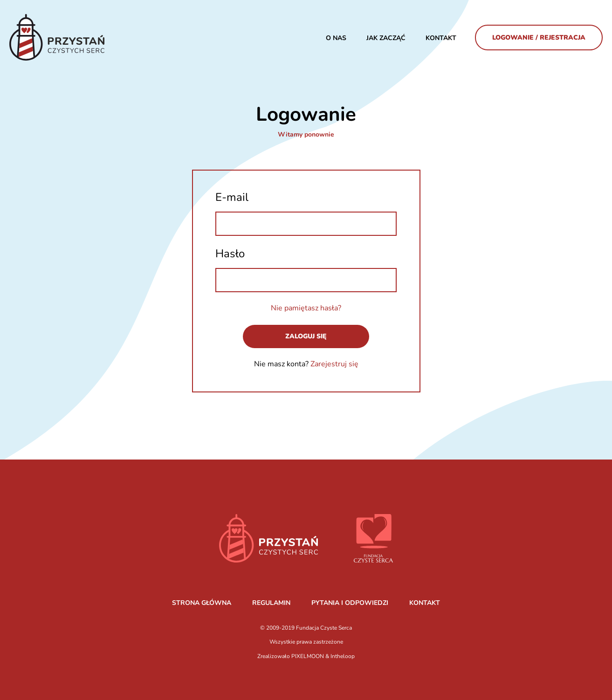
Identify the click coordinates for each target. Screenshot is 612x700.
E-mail (232, 197)
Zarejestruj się (334, 364)
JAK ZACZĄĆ (386, 38)
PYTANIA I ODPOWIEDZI (350, 603)
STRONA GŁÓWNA (202, 603)
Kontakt (441, 38)
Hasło (230, 254)
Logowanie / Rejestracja (539, 38)
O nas (336, 38)
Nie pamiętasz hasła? (306, 308)
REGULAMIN (271, 603)
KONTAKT (425, 603)
